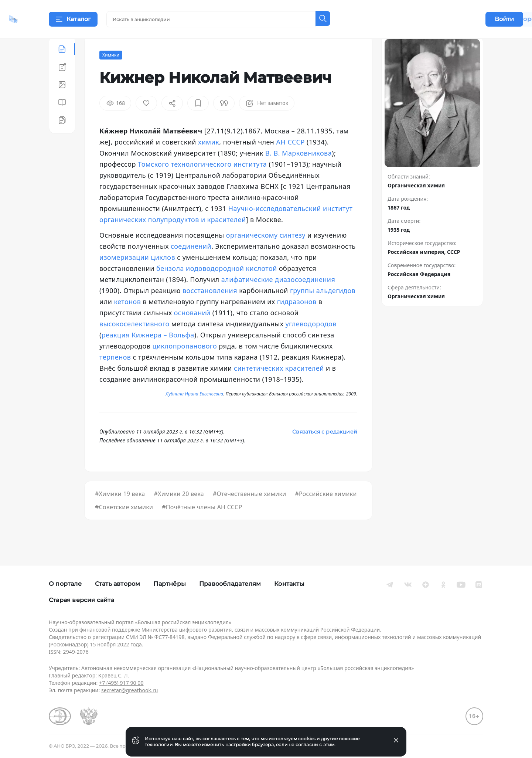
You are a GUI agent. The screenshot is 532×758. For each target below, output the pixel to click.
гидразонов (297, 320)
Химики (111, 73)
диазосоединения (305, 298)
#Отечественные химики (249, 512)
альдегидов (336, 309)
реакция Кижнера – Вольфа (148, 353)
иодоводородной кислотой (231, 287)
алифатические (247, 298)
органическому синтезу (266, 254)
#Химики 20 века (179, 512)
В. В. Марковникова (299, 171)
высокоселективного (134, 342)
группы (302, 309)
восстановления (210, 309)
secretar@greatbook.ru (130, 690)
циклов (163, 276)
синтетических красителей (279, 387)
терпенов (115, 375)
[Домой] (35, 19)
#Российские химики (326, 512)
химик (209, 160)
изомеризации (124, 276)
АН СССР (291, 160)
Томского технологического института (202, 183)
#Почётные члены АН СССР (202, 526)
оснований (192, 331)
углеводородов (311, 342)
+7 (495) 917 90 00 (121, 683)
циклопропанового (185, 364)
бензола (170, 287)
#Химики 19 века (120, 512)
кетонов (127, 320)
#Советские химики (124, 526)
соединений (191, 265)
